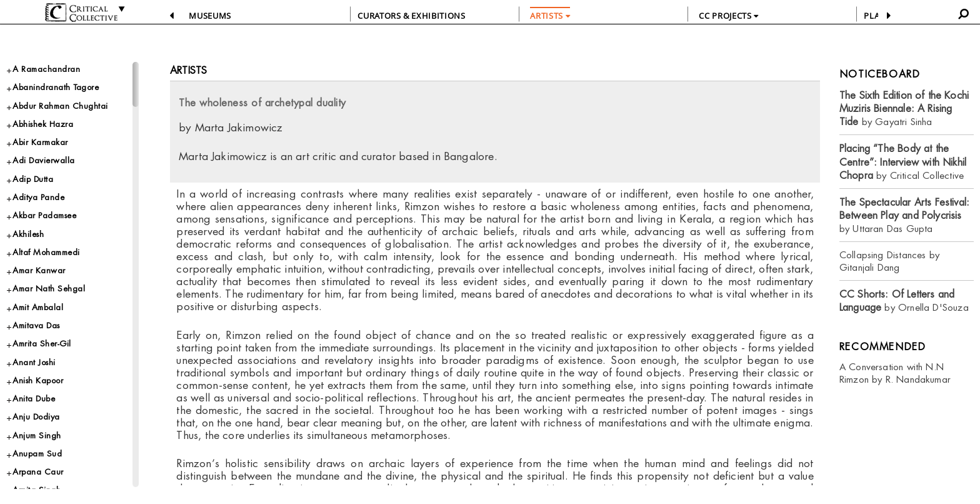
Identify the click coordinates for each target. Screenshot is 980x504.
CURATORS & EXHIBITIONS (411, 16)
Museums (210, 16)
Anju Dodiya (36, 417)
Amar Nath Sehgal (49, 289)
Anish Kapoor (38, 381)
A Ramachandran (46, 69)
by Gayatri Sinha (904, 109)
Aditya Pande (38, 197)
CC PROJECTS (728, 16)
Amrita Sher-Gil (42, 344)
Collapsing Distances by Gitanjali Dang (889, 261)
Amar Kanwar (39, 270)
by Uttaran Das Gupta (904, 215)
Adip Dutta (33, 179)
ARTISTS (550, 16)
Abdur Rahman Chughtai (60, 106)
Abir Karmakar (40, 142)
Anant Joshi (34, 362)
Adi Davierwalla (44, 160)
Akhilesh (28, 234)
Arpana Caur (38, 472)
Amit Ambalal (38, 307)
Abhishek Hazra (43, 124)
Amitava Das (36, 325)
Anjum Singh (37, 436)
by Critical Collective (903, 162)
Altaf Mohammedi (46, 252)
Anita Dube (34, 399)
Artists (188, 70)
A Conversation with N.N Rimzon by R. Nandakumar (895, 373)
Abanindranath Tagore (56, 87)
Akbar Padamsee (44, 215)
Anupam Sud (37, 454)
